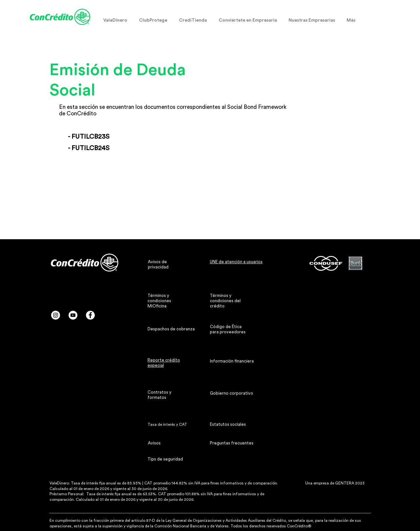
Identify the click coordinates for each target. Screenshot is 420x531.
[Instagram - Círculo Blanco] (56, 315)
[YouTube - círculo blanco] (73, 315)
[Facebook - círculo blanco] (90, 315)
